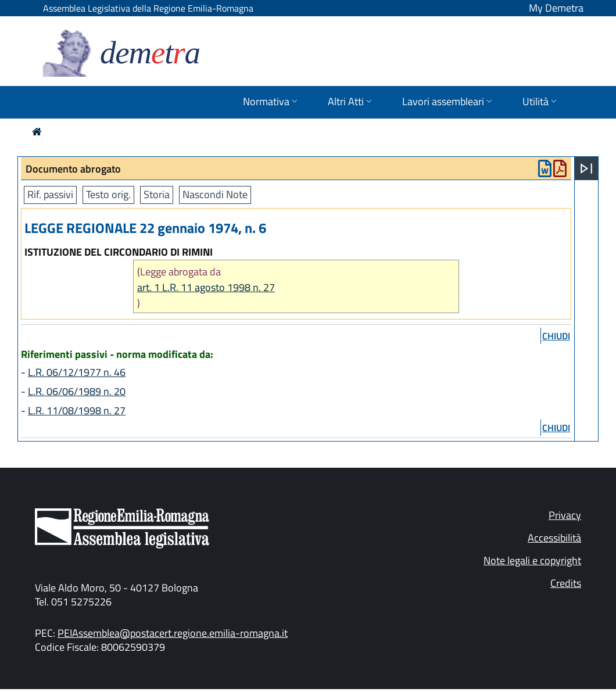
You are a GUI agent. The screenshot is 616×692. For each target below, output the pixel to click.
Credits (566, 583)
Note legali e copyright (532, 560)
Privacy (565, 515)
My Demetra (556, 8)
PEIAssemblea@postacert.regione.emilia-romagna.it (173, 633)
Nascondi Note (215, 194)
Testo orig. (108, 194)
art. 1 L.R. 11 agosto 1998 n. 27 (206, 287)
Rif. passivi (50, 194)
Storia (157, 194)
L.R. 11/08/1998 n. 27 (77, 410)
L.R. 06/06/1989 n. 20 (77, 391)
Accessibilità (554, 538)
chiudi (556, 336)
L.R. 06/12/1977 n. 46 (77, 372)
